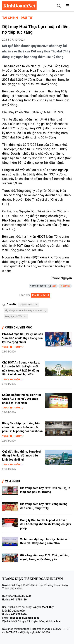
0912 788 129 (19, 600)
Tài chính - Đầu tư (17, 18)
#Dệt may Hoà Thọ (28, 305)
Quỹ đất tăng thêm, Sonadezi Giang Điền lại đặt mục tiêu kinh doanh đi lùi (22, 456)
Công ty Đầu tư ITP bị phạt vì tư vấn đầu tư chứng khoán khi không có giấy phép (46, 524)
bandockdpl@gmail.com (24, 618)
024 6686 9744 (23, 596)
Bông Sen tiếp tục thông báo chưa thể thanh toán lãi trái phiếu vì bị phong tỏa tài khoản (22, 427)
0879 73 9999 (19, 614)
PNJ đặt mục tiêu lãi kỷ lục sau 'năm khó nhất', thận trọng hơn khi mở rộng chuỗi (23, 338)
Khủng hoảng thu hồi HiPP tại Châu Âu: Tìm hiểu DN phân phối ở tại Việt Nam (22, 399)
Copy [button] (52, 286)
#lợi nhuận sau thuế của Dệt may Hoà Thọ (26, 311)
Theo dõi (24, 295)
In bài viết (65, 286)
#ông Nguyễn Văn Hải (16, 316)
